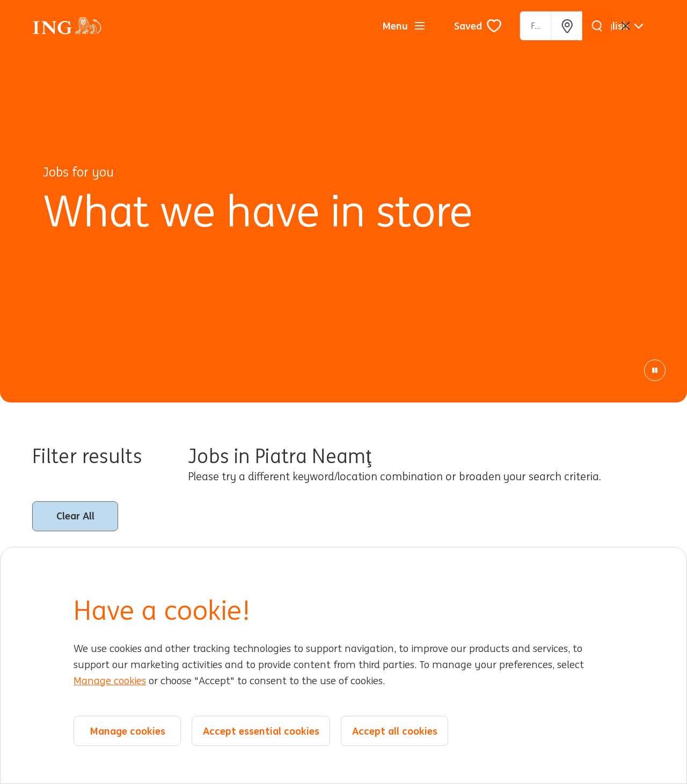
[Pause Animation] (655, 370)
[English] (619, 26)
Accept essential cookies (261, 731)
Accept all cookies (395, 731)
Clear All (75, 516)
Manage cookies (110, 681)
